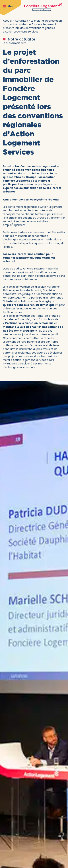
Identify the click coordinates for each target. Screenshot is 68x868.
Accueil (8, 21)
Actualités (21, 21)
